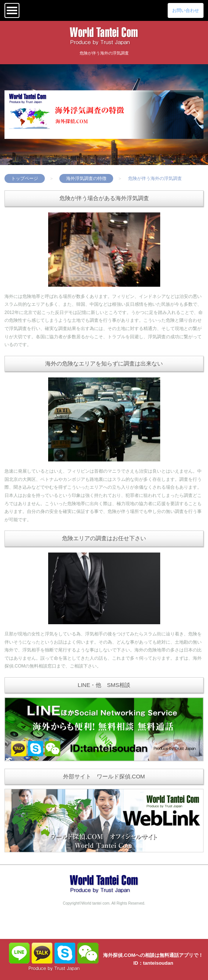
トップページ (25, 178)
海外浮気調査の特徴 (86, 178)
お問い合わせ (186, 10)
